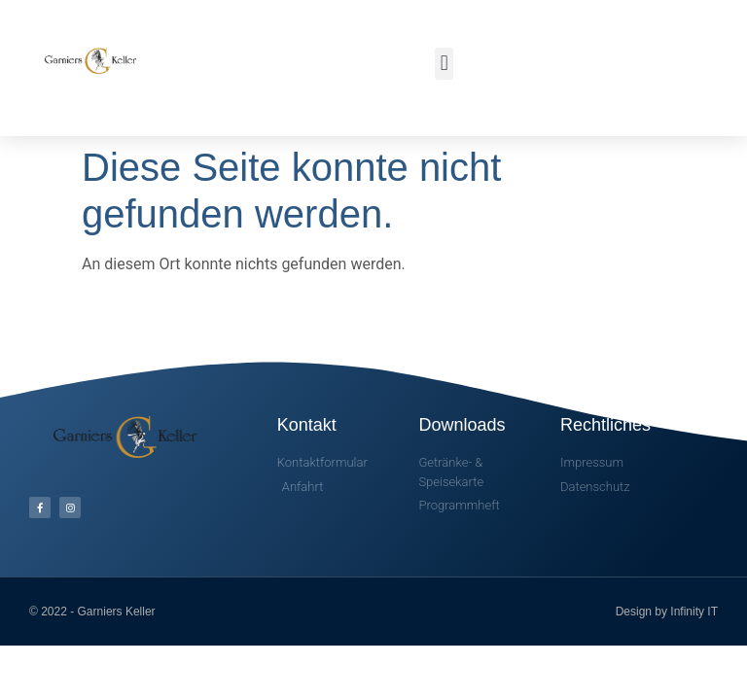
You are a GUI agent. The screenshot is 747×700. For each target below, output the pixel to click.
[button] (444, 64)
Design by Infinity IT (667, 612)
